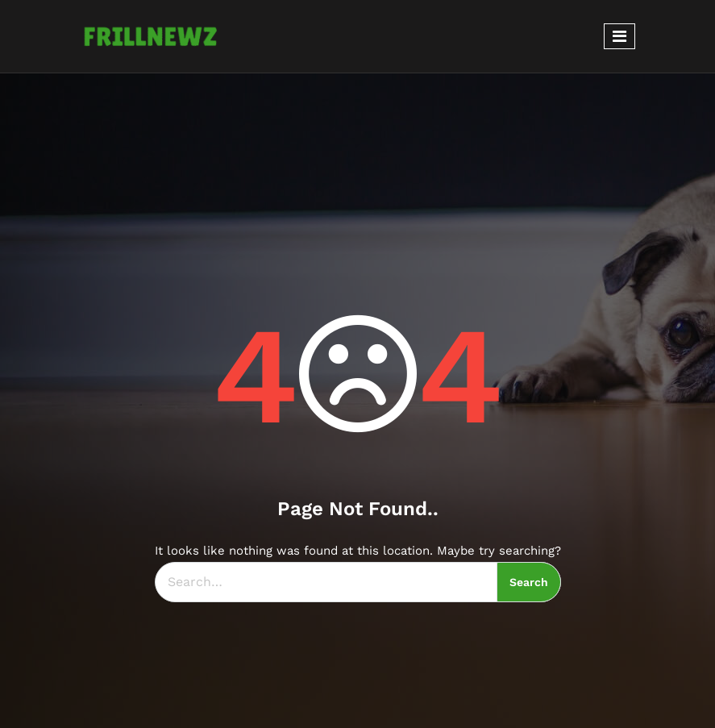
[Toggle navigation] (619, 36)
